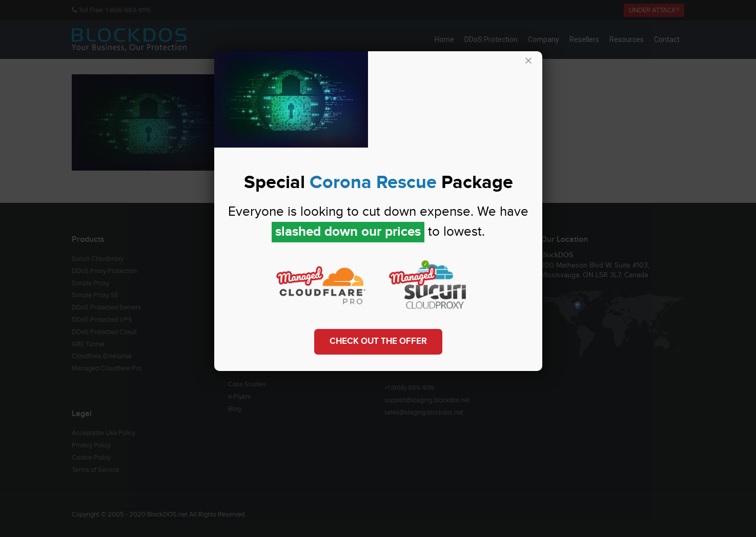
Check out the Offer (378, 341)
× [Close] (528, 61)
